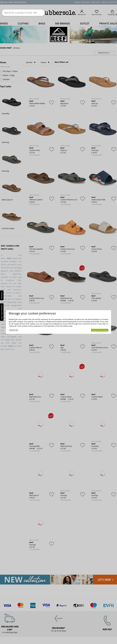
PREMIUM (2, 295)
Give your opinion (2, 312)
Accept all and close (100, 330)
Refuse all (13, 330)
